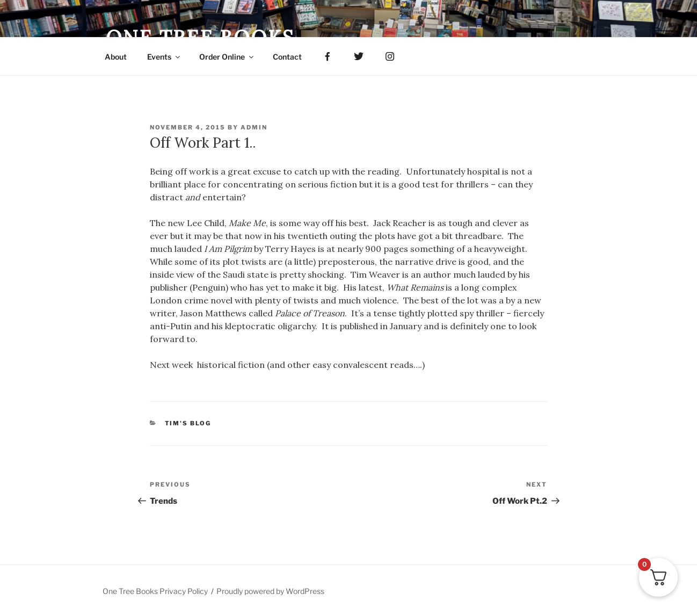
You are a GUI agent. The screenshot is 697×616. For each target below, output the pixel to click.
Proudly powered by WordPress (270, 591)
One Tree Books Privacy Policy (155, 591)
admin (254, 127)
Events (164, 57)
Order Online (227, 57)
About (116, 57)
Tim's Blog (188, 423)
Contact (287, 57)
